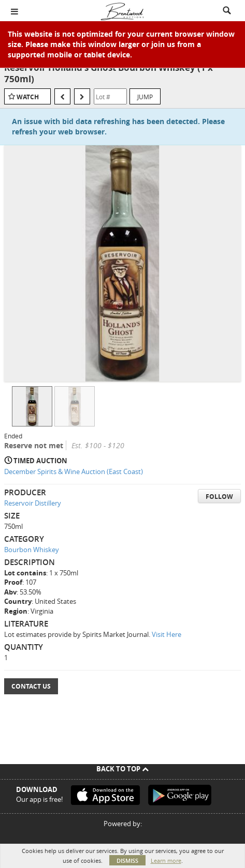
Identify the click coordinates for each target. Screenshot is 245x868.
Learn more (166, 861)
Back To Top (122, 769)
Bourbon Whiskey (32, 550)
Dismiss (127, 861)
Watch (28, 97)
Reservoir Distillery (33, 503)
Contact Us (31, 686)
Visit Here (167, 634)
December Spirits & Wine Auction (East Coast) (74, 471)
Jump (145, 97)
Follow (219, 497)
